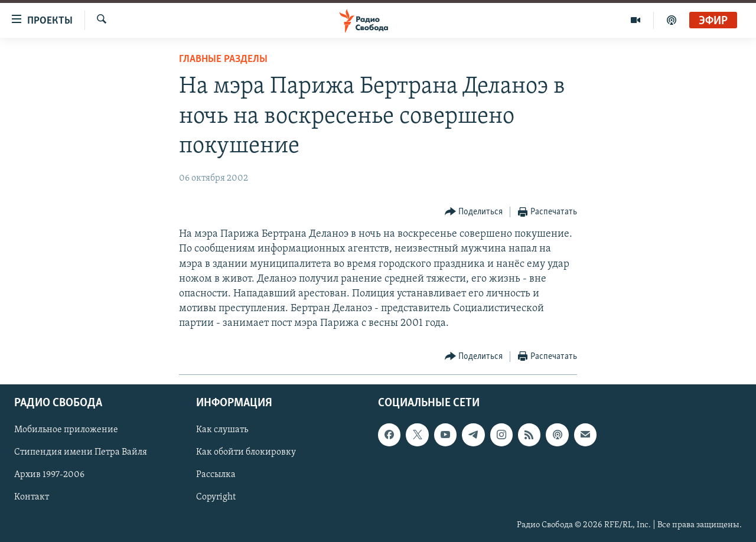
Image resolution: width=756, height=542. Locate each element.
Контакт (32, 497)
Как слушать (222, 430)
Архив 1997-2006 (49, 475)
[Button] (474, 212)
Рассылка (216, 475)
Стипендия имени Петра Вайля (81, 452)
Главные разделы (223, 59)
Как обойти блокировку (246, 452)
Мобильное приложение (66, 430)
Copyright (216, 497)
